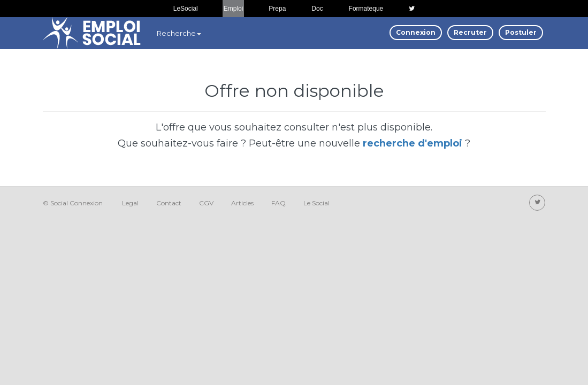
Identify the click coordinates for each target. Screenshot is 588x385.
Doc (317, 9)
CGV (206, 203)
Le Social (316, 203)
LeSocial (186, 9)
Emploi (234, 9)
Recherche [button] (179, 33)
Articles (242, 203)
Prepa (277, 9)
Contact (169, 203)
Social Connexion (77, 203)
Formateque (366, 9)
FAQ (278, 203)
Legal (130, 203)
